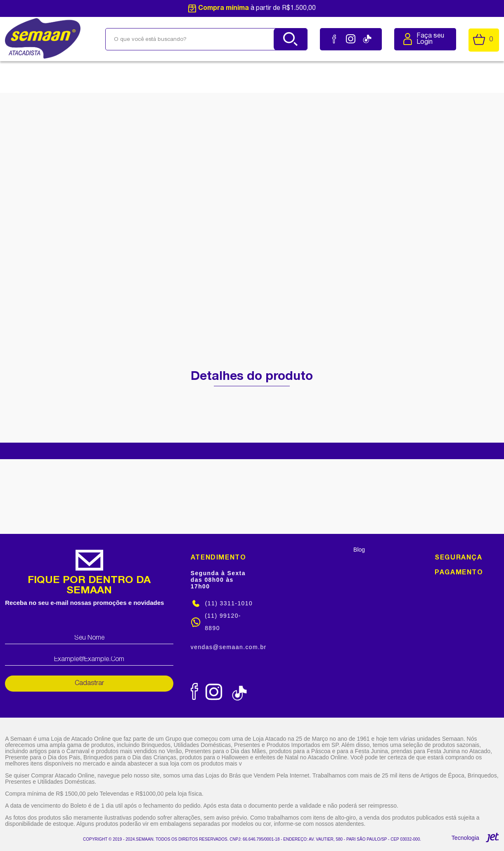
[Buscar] (291, 39)
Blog (359, 550)
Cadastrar (89, 683)
